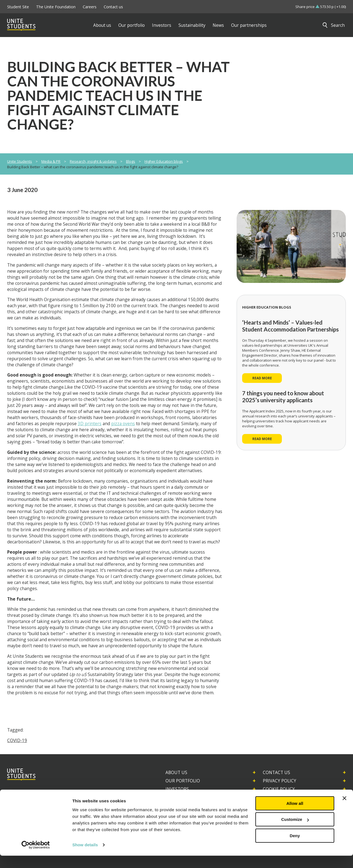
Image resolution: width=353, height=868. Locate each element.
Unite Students (20, 161)
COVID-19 (17, 740)
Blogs (131, 161)
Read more (262, 378)
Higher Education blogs (164, 161)
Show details (85, 857)
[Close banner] (344, 811)
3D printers (90, 424)
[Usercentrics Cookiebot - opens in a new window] (36, 857)
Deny (295, 848)
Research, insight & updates (93, 161)
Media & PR (51, 161)
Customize (295, 832)
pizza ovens (123, 424)
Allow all (295, 816)
